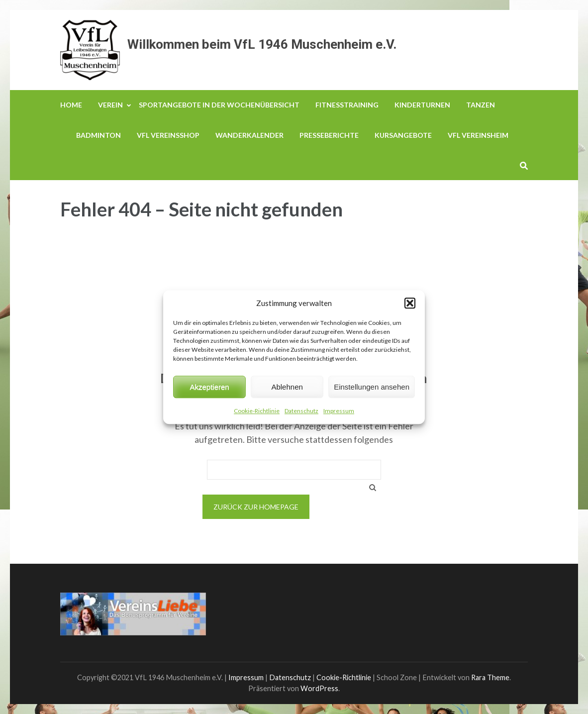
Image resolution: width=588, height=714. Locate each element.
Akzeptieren (209, 387)
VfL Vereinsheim (478, 135)
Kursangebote (403, 135)
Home (71, 105)
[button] (410, 303)
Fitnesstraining (347, 105)
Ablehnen (287, 387)
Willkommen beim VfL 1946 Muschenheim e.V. (262, 44)
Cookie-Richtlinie (257, 411)
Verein (110, 105)
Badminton (98, 135)
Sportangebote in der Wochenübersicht (219, 105)
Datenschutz (301, 411)
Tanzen (481, 105)
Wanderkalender (249, 135)
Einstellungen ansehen (372, 387)
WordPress (319, 688)
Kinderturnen (422, 105)
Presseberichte (329, 135)
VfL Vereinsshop (168, 135)
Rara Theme (490, 677)
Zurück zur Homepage (256, 507)
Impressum (339, 411)
